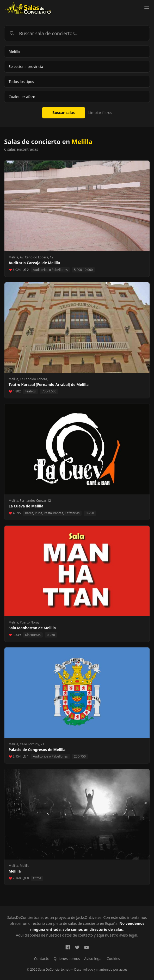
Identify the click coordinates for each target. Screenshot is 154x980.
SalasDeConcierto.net (26, 917)
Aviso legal (93, 959)
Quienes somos (67, 959)
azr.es (123, 969)
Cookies (113, 959)
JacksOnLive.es (89, 917)
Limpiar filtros (100, 113)
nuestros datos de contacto (69, 935)
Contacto (42, 959)
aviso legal (128, 935)
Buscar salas (64, 113)
